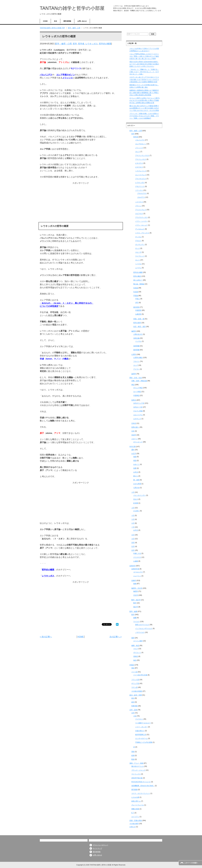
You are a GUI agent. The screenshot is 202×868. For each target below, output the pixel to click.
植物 (135, 584)
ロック (138, 248)
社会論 (136, 292)
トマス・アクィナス (142, 233)
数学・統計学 (136, 600)
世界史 (134, 400)
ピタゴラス (139, 163)
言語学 (134, 435)
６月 (133, 523)
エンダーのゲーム (141, 738)
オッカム (138, 237)
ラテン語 (134, 687)
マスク (136, 649)
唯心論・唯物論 (139, 284)
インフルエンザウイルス (144, 629)
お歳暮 (136, 561)
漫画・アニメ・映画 (136, 763)
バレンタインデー (140, 495)
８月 (133, 535)
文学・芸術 (133, 710)
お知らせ (133, 827)
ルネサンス (137, 419)
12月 (133, 550)
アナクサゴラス (141, 179)
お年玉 (136, 472)
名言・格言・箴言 (140, 327)
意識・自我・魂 (139, 319)
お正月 (134, 454)
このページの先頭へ (191, 863)
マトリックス (136, 774)
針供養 (136, 503)
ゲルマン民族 (138, 411)
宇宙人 (138, 299)
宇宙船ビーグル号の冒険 (144, 742)
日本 (133, 431)
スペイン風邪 (138, 641)
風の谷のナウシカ (138, 766)
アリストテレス (141, 210)
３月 (133, 508)
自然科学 (133, 566)
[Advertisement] (81, 203)
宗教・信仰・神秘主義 (139, 381)
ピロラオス (139, 167)
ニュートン (137, 576)
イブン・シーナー (141, 221)
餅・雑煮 (136, 480)
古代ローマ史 (138, 407)
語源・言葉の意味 (136, 821)
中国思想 (138, 310)
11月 (133, 546)
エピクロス (139, 214)
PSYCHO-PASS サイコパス (141, 782)
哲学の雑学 (137, 323)
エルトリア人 (138, 415)
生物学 (134, 581)
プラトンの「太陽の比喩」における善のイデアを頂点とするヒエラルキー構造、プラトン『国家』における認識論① (144, 116)
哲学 (75, 44)
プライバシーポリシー (100, 845)
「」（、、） (67, 303)
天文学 (136, 595)
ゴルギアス (141, 197)
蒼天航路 (134, 790)
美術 (133, 752)
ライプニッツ (140, 256)
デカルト (138, 241)
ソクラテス (139, 202)
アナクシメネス (141, 159)
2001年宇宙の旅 (137, 778)
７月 (133, 527)
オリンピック (138, 442)
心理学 (134, 354)
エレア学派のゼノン (66, 75)
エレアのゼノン (141, 144)
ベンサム (138, 341)
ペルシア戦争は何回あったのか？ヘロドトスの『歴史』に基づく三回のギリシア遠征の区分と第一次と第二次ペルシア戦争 (144, 56)
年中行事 (133, 447)
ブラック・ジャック (138, 770)
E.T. (133, 813)
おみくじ (136, 464)
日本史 (134, 423)
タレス (138, 152)
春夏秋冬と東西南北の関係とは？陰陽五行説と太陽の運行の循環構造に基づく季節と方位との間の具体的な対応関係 (144, 93)
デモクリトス (140, 186)
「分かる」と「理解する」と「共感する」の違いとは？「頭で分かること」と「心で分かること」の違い (144, 72)
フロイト (136, 361)
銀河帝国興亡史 (141, 735)
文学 (133, 713)
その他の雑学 (134, 824)
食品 (135, 660)
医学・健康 (133, 611)
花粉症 (136, 656)
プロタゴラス (142, 193)
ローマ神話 (137, 392)
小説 (135, 716)
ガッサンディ (140, 245)
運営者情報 (67, 21)
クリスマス (137, 557)
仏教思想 (138, 314)
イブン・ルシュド (141, 225)
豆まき (136, 499)
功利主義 (136, 338)
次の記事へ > (116, 637)
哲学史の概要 (105, 44)
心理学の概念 (138, 358)
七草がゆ (136, 488)
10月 (133, 543)
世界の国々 (135, 427)
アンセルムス (140, 229)
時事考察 (134, 706)
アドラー (136, 369)
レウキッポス (92, 44)
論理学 (134, 374)
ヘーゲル (138, 264)
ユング (136, 365)
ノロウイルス (140, 632)
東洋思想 (136, 307)
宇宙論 (136, 296)
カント (138, 260)
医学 (133, 615)
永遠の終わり (140, 731)
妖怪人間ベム (136, 801)
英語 (133, 668)
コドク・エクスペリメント (141, 793)
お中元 (136, 530)
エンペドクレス (141, 175)
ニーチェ (138, 268)
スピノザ (138, 252)
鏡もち (136, 476)
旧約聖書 (136, 346)
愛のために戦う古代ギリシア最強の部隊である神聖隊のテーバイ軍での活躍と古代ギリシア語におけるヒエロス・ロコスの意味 (144, 108)
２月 (133, 492)
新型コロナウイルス (142, 625)
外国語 (132, 665)
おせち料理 (137, 484)
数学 (135, 603)
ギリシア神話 (138, 388)
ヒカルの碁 (135, 797)
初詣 (135, 461)
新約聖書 (136, 350)
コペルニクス (138, 572)
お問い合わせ (82, 21)
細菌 (135, 618)
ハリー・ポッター (141, 727)
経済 (133, 702)
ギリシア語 (135, 683)
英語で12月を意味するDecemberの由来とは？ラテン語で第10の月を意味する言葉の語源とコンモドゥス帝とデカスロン (144, 64)
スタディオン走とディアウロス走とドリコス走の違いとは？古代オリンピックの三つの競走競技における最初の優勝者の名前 (144, 79)
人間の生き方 (138, 334)
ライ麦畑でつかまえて (143, 723)
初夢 (135, 468)
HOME (45, 21)
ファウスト (139, 719)
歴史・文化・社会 (136, 378)
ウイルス (136, 622)
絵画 (133, 755)
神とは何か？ (138, 280)
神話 (133, 385)
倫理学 (134, 331)
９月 (133, 539)
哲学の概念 (137, 276)
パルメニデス (46, 75)
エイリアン (135, 817)
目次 (56, 21)
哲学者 (81, 44)
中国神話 (136, 395)
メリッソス (68, 78)
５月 (133, 519)
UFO (137, 303)
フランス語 (135, 680)
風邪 (133, 638)
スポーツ (134, 439)
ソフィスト (139, 190)
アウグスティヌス (141, 217)
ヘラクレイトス (141, 171)
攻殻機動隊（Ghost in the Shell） (143, 786)
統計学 (136, 607)
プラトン (138, 206)
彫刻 (133, 759)
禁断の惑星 (135, 809)
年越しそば (137, 553)
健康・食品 (135, 646)
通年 (133, 450)
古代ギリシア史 (139, 403)
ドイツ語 (134, 672)
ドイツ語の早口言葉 (140, 675)
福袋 (135, 457)
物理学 (136, 591)
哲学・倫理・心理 (63, 44)
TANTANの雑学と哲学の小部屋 (72, 8)
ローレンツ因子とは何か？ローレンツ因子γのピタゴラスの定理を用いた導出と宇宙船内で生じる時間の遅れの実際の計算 (145, 100)
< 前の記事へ (46, 637)
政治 (133, 698)
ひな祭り (136, 511)
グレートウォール (138, 805)
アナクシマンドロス (142, 155)
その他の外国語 (137, 691)
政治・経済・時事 (136, 695)
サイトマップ (97, 848)
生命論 (136, 288)
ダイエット (137, 653)
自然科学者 (135, 569)
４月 (133, 515)
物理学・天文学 (137, 588)
